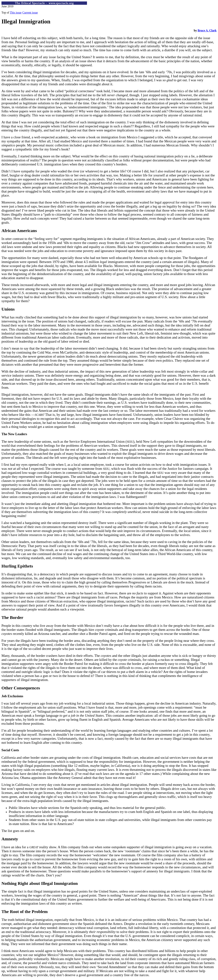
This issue (16, 13)
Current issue (30, 13)
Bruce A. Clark (207, 30)
